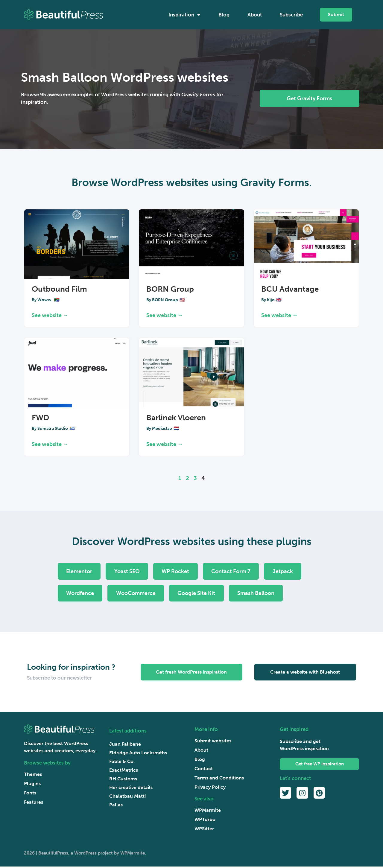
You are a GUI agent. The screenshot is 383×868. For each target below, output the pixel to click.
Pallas (116, 806)
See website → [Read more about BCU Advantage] (279, 315)
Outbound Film (59, 289)
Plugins (32, 785)
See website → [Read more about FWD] (50, 444)
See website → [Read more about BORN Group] (165, 315)
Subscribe (291, 15)
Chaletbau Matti (127, 797)
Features (34, 803)
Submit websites (213, 742)
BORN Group (170, 289)
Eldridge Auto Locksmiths (138, 754)
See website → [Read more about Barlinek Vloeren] (165, 444)
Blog (224, 15)
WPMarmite (208, 812)
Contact (204, 770)
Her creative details (131, 789)
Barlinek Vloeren (176, 418)
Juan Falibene (125, 745)
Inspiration (184, 15)
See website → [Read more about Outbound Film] (50, 315)
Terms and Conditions (219, 779)
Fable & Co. (122, 763)
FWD (40, 418)
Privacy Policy (210, 789)
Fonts (30, 794)
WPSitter (204, 830)
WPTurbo (205, 821)
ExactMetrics (124, 771)
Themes (33, 775)
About (255, 15)
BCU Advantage (290, 289)
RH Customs (123, 780)
